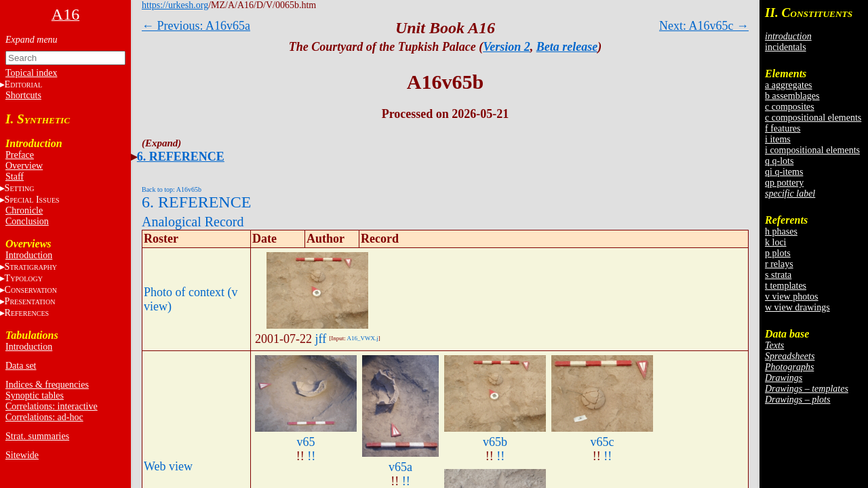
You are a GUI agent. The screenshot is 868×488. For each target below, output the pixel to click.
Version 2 (507, 47)
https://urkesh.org (175, 5)
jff (321, 339)
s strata (778, 275)
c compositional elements (813, 118)
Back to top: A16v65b (172, 189)
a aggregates (789, 85)
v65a (400, 467)
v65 (306, 442)
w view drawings (797, 307)
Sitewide (22, 455)
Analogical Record (193, 222)
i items (778, 139)
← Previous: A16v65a (196, 26)
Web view (168, 466)
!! (311, 456)
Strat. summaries (37, 436)
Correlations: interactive (52, 406)
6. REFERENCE (181, 157)
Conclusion (27, 221)
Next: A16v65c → (704, 26)
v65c (603, 442)
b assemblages (792, 96)
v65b (495, 442)
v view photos (792, 297)
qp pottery (784, 183)
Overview (24, 166)
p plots (778, 253)
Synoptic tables (35, 395)
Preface (20, 155)
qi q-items (784, 172)
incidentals (786, 47)
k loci (776, 242)
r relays (779, 264)
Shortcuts (23, 95)
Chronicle (24, 210)
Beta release (567, 47)
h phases (781, 231)
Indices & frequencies (47, 385)
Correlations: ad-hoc (44, 417)
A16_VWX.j (362, 338)
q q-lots (779, 161)
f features (783, 128)
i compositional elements (812, 150)
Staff (15, 177)
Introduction (29, 255)
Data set (21, 366)
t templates (786, 286)
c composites (790, 107)
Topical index (31, 73)
